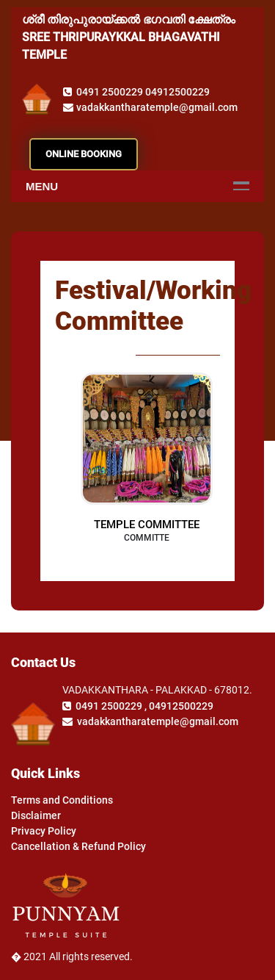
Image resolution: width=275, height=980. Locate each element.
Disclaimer (36, 815)
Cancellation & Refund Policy (78, 846)
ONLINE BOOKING (84, 154)
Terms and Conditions (62, 800)
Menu (42, 186)
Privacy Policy (44, 831)
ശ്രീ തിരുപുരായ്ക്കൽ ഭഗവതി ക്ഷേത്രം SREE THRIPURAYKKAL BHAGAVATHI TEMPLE (129, 37)
